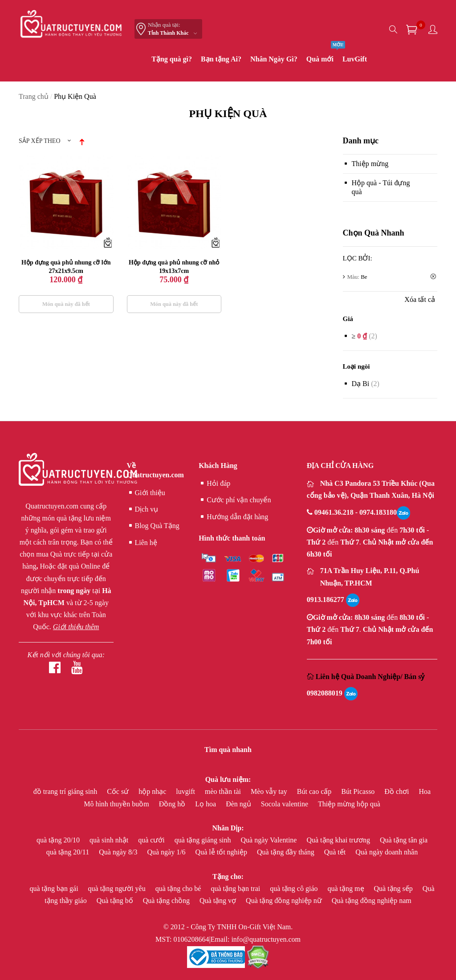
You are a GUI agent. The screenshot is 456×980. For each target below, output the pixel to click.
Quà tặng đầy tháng (287, 852)
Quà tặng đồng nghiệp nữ (285, 901)
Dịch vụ (143, 509)
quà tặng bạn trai (236, 889)
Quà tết (336, 852)
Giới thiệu (146, 493)
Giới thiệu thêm (76, 627)
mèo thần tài (224, 791)
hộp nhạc (153, 791)
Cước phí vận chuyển (235, 500)
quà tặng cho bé (179, 889)
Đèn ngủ (239, 804)
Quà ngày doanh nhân (387, 852)
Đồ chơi (397, 791)
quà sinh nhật (110, 840)
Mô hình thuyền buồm (117, 804)
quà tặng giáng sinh (204, 840)
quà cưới (152, 840)
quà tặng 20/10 (59, 840)
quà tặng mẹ (347, 889)
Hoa (425, 791)
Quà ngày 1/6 (167, 852)
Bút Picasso (359, 791)
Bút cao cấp (315, 791)
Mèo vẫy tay (270, 791)
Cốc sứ (119, 791)
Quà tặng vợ (219, 901)
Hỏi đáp (214, 484)
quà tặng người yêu (118, 889)
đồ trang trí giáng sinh (66, 791)
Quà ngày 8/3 (119, 852)
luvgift (186, 791)
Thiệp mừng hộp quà (349, 804)
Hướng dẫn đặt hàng (233, 517)
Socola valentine (285, 804)
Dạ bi (361, 384)
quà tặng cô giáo (295, 889)
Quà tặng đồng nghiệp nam (372, 901)
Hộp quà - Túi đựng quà (381, 187)
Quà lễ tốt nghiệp (222, 852)
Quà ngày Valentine (270, 840)
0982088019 (325, 693)
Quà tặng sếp (394, 889)
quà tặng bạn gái (55, 889)
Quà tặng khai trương (339, 840)
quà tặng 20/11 (69, 852)
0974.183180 (378, 512)
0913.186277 (326, 600)
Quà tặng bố (116, 901)
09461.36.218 (335, 512)
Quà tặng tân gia (404, 840)
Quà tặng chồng (167, 901)
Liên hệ (142, 543)
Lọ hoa (206, 804)
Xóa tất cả (420, 299)
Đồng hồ (173, 804)
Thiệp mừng (370, 164)
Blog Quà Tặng (153, 526)
